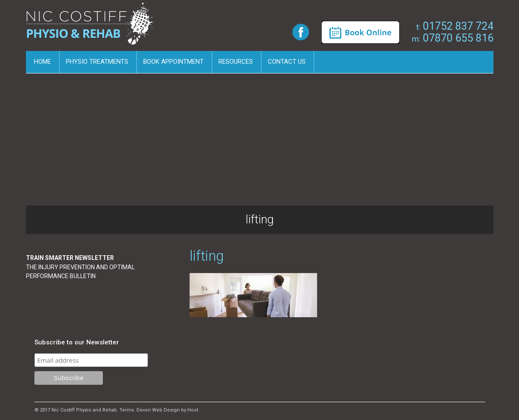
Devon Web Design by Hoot (167, 410)
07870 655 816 (453, 38)
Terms (127, 410)
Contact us (287, 62)
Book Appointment (173, 62)
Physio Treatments (97, 62)
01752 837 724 (455, 26)
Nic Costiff (91, 27)
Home (43, 62)
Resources (236, 62)
